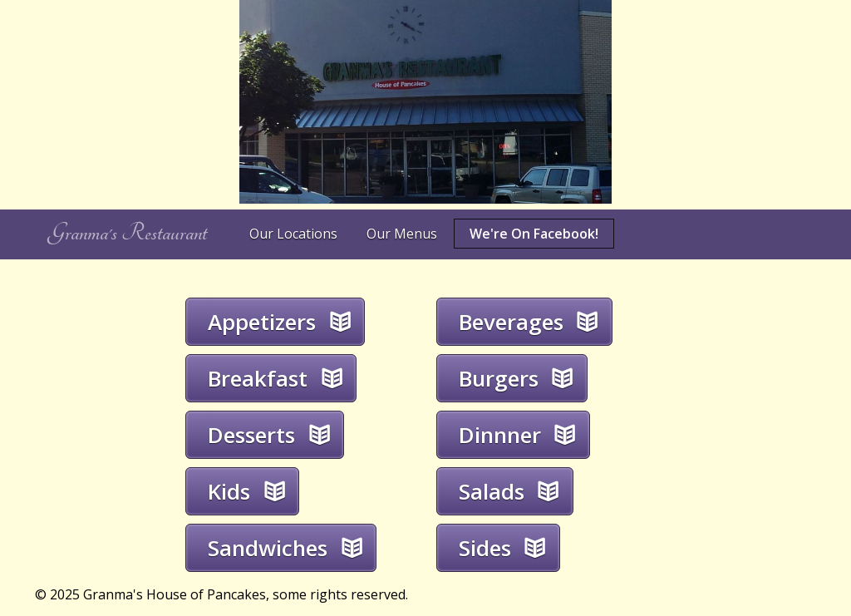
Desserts (251, 435)
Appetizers (262, 322)
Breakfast (258, 378)
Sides (485, 548)
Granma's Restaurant (128, 234)
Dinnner (500, 435)
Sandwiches (268, 548)
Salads (492, 491)
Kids (229, 491)
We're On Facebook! (534, 234)
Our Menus (402, 234)
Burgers (499, 378)
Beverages (511, 322)
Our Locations (293, 234)
